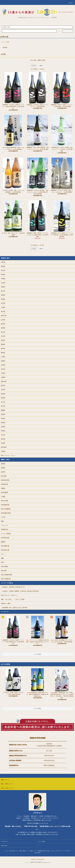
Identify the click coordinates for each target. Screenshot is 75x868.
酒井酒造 (5, 47)
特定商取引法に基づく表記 (43, 851)
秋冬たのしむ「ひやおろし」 (10, 595)
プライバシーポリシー (56, 851)
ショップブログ (66, 851)
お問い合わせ (4, 846)
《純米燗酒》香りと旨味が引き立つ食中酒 (14, 608)
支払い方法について (14, 851)
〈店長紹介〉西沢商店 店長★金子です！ (13, 587)
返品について (33, 851)
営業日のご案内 (6, 603)
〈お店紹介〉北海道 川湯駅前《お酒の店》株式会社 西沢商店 (20, 591)
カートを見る (42, 841)
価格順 (39, 60)
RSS (36, 853)
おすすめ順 (33, 60)
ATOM (39, 853)
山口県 (8, 42)
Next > (41, 65)
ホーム (3, 42)
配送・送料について (24, 851)
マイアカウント (5, 841)
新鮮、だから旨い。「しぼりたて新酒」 (13, 599)
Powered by (37, 863)
